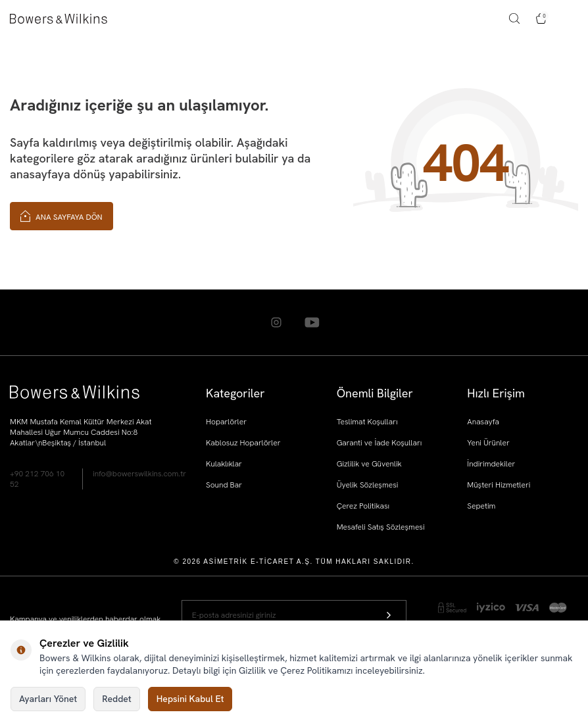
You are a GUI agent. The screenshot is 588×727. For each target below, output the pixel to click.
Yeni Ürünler (488, 443)
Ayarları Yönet (48, 699)
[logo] (59, 19)
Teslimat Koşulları (367, 422)
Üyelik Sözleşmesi (368, 485)
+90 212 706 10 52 (37, 479)
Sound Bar (224, 485)
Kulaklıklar (224, 464)
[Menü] (572, 18)
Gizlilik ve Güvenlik (369, 464)
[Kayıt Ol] (389, 615)
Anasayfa (483, 422)
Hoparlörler (226, 422)
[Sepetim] (541, 18)
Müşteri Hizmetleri (499, 485)
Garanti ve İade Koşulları (380, 443)
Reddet (116, 699)
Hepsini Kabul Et (190, 699)
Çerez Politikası (363, 506)
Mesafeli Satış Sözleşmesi (381, 527)
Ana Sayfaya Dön (61, 215)
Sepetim (481, 506)
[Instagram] (276, 322)
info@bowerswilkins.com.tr (139, 474)
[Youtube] (312, 322)
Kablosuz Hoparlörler (243, 443)
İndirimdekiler (491, 464)
